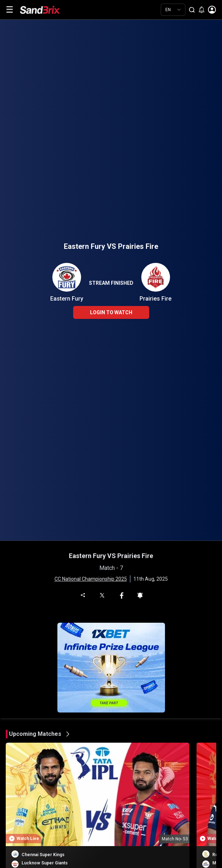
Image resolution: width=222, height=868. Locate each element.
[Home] (45, 10)
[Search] (192, 10)
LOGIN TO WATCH (111, 312)
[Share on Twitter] (102, 595)
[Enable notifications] (202, 10)
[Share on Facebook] (122, 595)
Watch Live (28, 839)
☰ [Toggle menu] (10, 10)
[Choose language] (173, 10)
